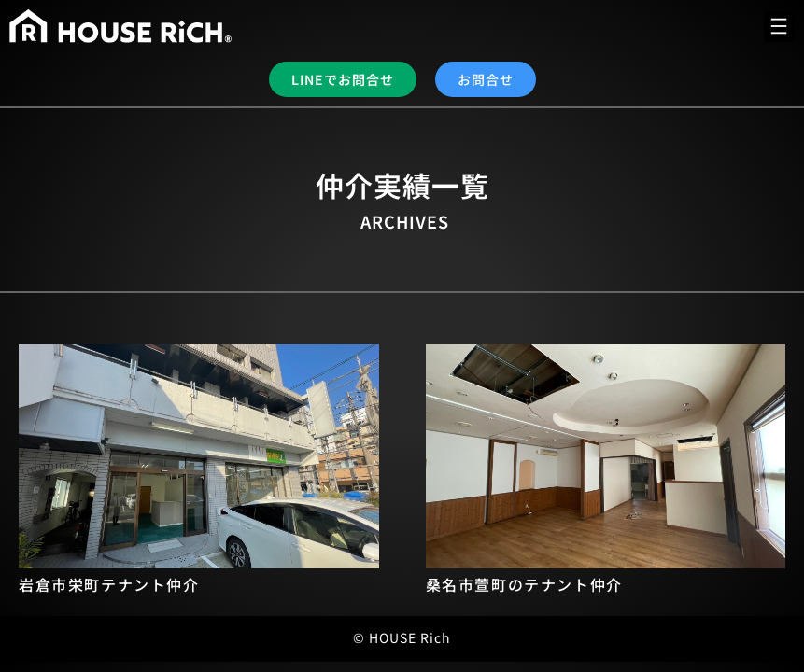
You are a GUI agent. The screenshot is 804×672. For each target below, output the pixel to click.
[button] (779, 27)
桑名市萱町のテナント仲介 (524, 584)
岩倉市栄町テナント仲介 (109, 584)
